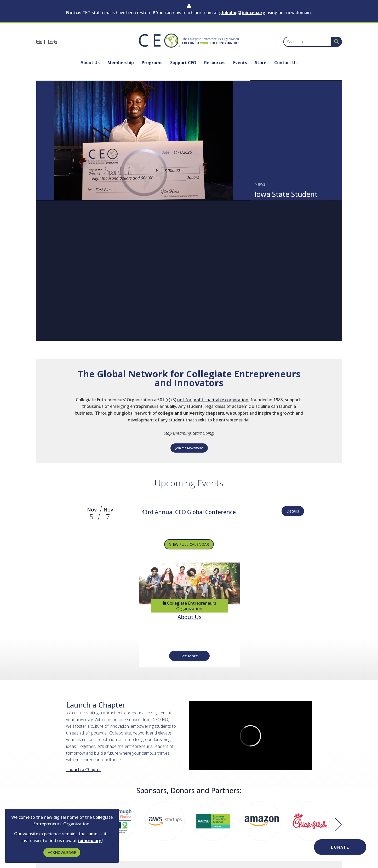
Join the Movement (189, 448)
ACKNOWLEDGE (62, 852)
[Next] (339, 825)
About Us (90, 63)
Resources (215, 63)
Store (261, 63)
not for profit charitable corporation (213, 400)
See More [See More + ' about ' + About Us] (189, 656)
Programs (152, 63)
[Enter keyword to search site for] (308, 42)
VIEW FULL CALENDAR (189, 544)
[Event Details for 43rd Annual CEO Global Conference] (189, 513)
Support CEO (183, 63)
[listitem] (42, 42)
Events (240, 63)
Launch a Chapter (84, 770)
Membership (121, 63)
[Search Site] (336, 41)
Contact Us (286, 63)
